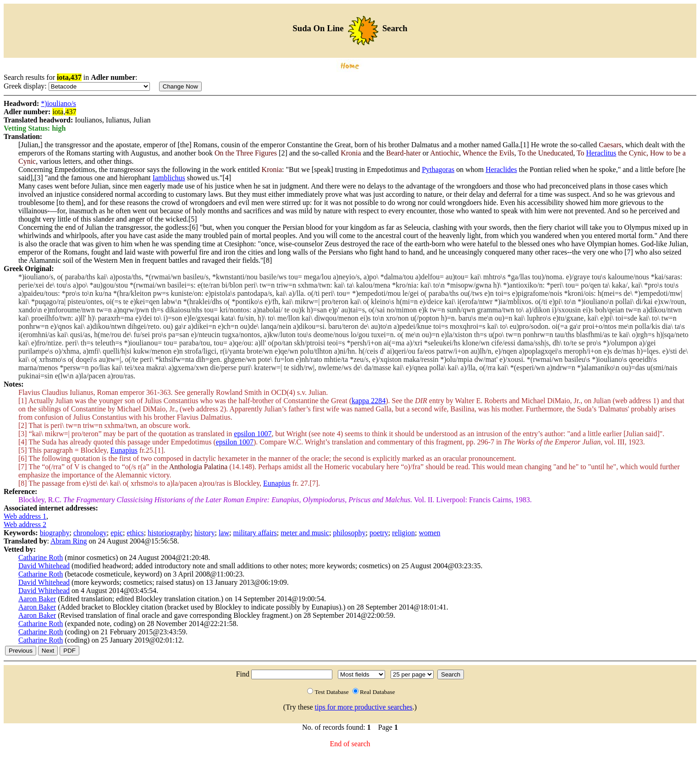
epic (117, 533)
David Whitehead (44, 566)
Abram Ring (69, 541)
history (204, 533)
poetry (379, 533)
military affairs (255, 533)
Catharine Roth (41, 558)
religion (403, 533)
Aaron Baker (37, 599)
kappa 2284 (369, 401)
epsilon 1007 (253, 434)
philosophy (349, 533)
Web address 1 (25, 516)
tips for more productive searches (364, 707)
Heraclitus (601, 153)
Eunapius (124, 450)
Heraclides (501, 169)
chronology (90, 533)
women (429, 533)
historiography (169, 533)
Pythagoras (438, 169)
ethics (135, 533)
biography (55, 533)
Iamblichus (169, 178)
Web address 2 (25, 524)
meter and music (305, 533)
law (224, 533)
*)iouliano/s (58, 103)
